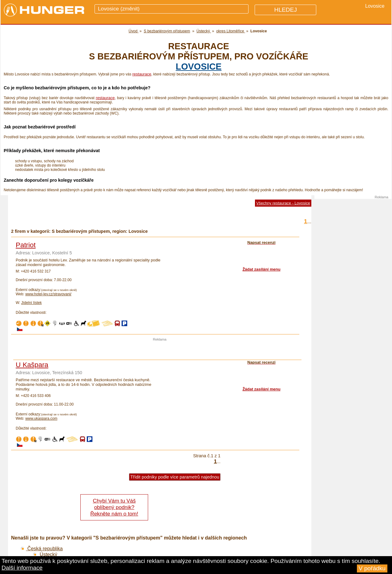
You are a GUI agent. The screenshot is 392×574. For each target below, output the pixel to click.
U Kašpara (32, 365)
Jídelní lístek (32, 303)
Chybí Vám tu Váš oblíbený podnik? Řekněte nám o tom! (114, 507)
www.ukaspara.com (41, 418)
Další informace (22, 568)
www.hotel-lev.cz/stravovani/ (48, 294)
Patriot (26, 245)
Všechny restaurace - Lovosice (283, 203)
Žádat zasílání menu (261, 269)
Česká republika (42, 549)
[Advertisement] (160, 350)
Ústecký (45, 554)
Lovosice (199, 67)
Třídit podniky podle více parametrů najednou (175, 477)
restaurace (142, 74)
